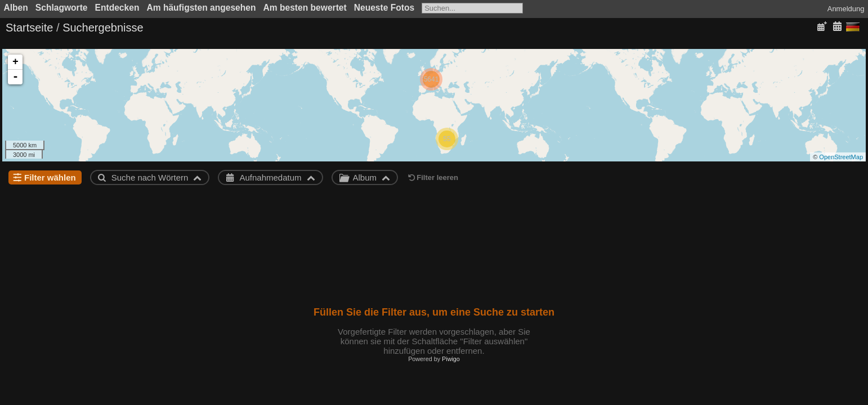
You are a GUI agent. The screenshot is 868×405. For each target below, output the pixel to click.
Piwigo (451, 359)
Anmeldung (846, 9)
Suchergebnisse (103, 28)
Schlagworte (62, 8)
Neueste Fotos (384, 8)
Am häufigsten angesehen (201, 8)
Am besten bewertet (305, 8)
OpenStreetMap (841, 157)
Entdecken (117, 8)
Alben (16, 8)
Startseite (29, 28)
